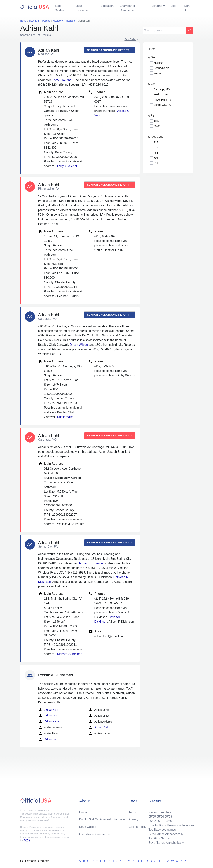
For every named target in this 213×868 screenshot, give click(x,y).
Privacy (133, 819)
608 (156, 158)
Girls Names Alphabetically (166, 834)
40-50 (157, 121)
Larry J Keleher (62, 80)
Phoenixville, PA (163, 100)
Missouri (159, 63)
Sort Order (130, 39)
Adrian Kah (48, 739)
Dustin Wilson (79, 345)
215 (156, 142)
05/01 (160, 821)
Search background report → (110, 50)
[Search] (164, 30)
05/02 (152, 821)
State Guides (59, 8)
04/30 (168, 821)
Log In (173, 8)
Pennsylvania (161, 68)
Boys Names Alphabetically (166, 843)
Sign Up (187, 8)
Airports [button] (157, 6)
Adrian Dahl (48, 716)
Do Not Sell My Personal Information (103, 819)
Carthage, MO (162, 89)
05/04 (160, 816)
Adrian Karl (98, 727)
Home (83, 812)
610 (156, 163)
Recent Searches (159, 812)
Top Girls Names (159, 838)
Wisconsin (160, 73)
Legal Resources (82, 8)
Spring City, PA (162, 105)
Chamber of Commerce (127, 8)
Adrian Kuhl (48, 710)
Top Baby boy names (162, 829)
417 (156, 148)
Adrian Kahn (49, 722)
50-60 (157, 126)
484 (156, 153)
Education (107, 6)
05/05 (152, 816)
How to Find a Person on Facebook (171, 825)
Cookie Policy (137, 826)
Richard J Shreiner (91, 563)
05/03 (168, 816)
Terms (133, 812)
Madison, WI (161, 94)
